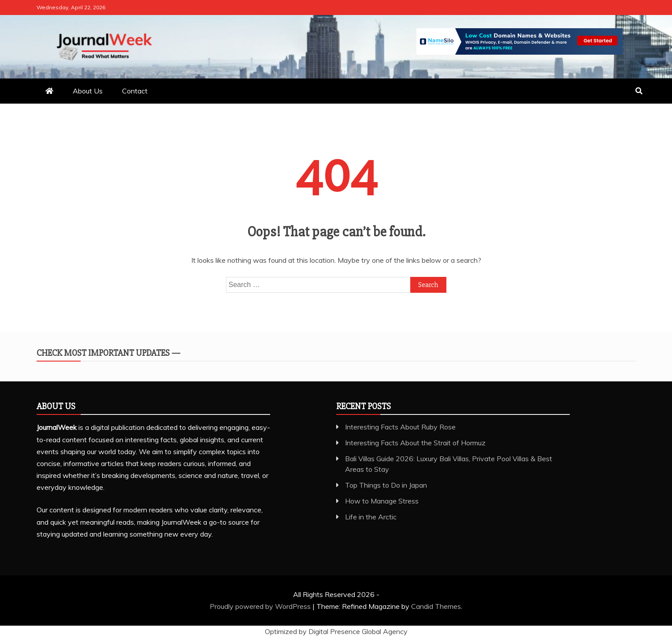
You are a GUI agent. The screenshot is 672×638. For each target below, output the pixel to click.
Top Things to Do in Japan (386, 485)
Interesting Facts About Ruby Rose (400, 427)
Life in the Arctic (371, 517)
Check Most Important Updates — (108, 353)
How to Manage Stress (382, 501)
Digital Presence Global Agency (358, 631)
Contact (135, 91)
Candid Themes (436, 606)
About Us (88, 91)
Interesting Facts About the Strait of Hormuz (415, 443)
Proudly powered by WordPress (261, 606)
